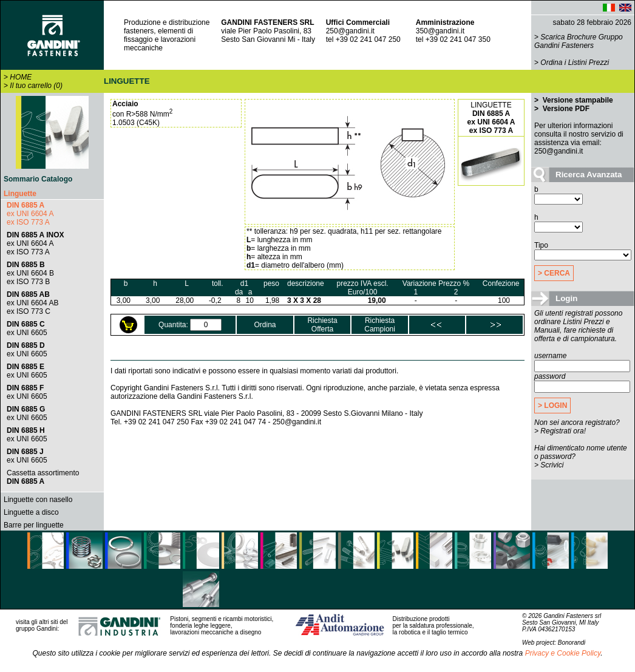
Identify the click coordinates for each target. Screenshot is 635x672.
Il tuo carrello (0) (36, 86)
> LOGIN (552, 406)
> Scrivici (549, 465)
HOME (21, 77)
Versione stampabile (576, 100)
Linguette (20, 194)
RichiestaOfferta (322, 325)
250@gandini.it (350, 31)
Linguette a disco (31, 512)
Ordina (265, 325)
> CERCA (554, 273)
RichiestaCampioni (380, 325)
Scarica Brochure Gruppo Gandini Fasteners (579, 41)
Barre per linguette (34, 525)
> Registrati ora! (560, 431)
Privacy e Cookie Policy (563, 653)
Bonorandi (572, 643)
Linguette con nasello (38, 500)
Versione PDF (565, 109)
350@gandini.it (440, 31)
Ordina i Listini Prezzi (575, 63)
